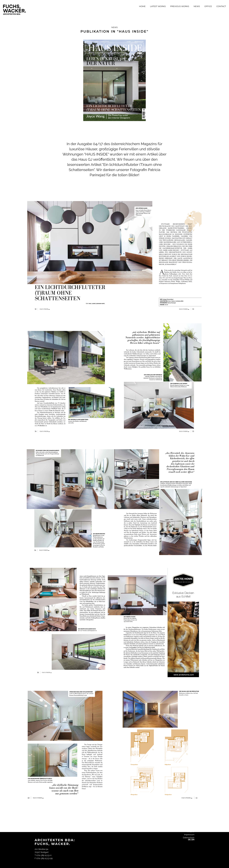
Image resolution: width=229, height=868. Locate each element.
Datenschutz (189, 838)
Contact (221, 6)
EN (193, 840)
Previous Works (180, 6)
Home (142, 6)
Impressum (189, 835)
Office (208, 6)
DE (189, 840)
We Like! (191, 831)
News (197, 6)
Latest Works (158, 6)
